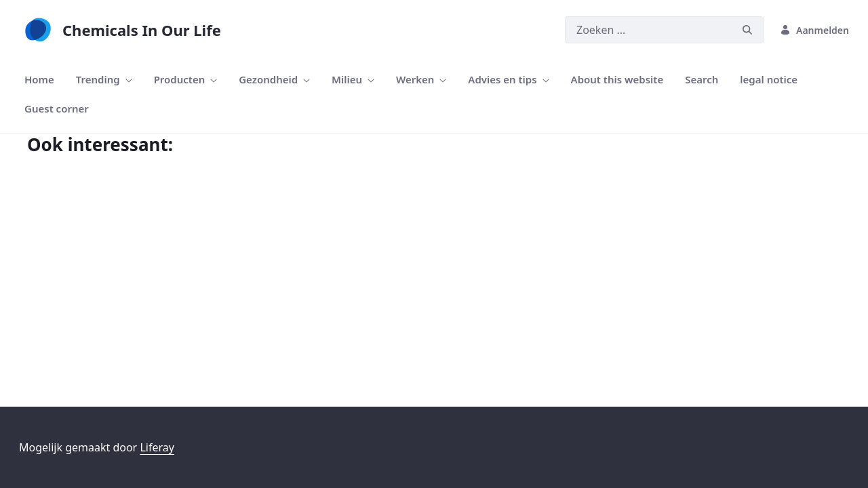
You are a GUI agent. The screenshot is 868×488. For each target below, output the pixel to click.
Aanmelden (814, 30)
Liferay (157, 447)
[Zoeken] (648, 30)
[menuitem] (39, 80)
